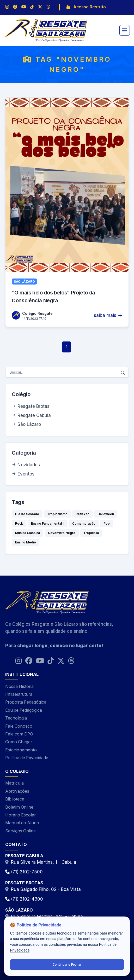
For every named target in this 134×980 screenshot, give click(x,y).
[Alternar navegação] (125, 30)
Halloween (106, 514)
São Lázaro (29, 424)
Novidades (29, 465)
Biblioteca (15, 799)
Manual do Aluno (22, 823)
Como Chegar (19, 742)
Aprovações (17, 791)
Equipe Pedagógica (24, 710)
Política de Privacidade (27, 758)
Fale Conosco (19, 726)
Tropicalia (91, 533)
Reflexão (83, 514)
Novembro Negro (62, 533)
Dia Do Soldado (27, 514)
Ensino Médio (26, 542)
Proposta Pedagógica (26, 702)
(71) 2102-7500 (24, 872)
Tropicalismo (57, 514)
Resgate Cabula (34, 415)
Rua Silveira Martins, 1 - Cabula (44, 862)
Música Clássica (28, 533)
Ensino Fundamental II (48, 523)
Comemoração (84, 523)
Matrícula (14, 783)
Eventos (26, 474)
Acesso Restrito (86, 7)
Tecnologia (16, 718)
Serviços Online (20, 831)
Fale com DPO (19, 734)
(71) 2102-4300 (24, 899)
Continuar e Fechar (67, 964)
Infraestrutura (19, 694)
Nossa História (19, 686)
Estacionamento (21, 750)
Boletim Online (19, 807)
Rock (19, 523)
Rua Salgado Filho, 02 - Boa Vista (46, 889)
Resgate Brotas (33, 406)
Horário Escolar (20, 815)
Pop (107, 523)
